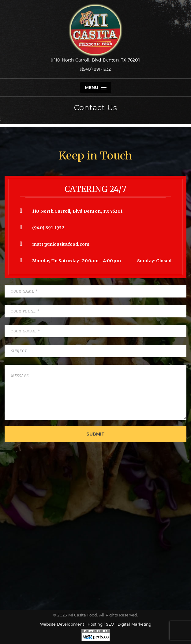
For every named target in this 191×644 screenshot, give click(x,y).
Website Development (62, 624)
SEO (110, 624)
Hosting (95, 624)
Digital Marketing (134, 624)
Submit (95, 434)
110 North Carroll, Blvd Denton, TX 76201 (95, 60)
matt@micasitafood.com (61, 244)
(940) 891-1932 (95, 69)
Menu (96, 88)
